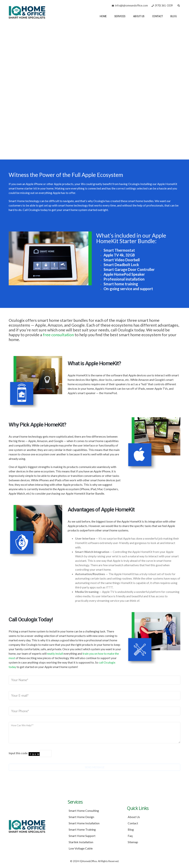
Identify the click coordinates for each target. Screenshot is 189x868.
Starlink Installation (81, 842)
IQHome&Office (88, 861)
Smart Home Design (81, 817)
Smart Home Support (82, 836)
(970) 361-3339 (162, 5)
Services (120, 16)
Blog (173, 16)
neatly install (55, 653)
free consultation (58, 335)
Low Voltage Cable (81, 848)
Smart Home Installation (84, 823)
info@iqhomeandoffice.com (132, 5)
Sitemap (133, 842)
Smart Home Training (82, 829)
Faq (130, 836)
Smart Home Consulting (84, 811)
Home (103, 16)
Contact (158, 16)
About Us (139, 16)
